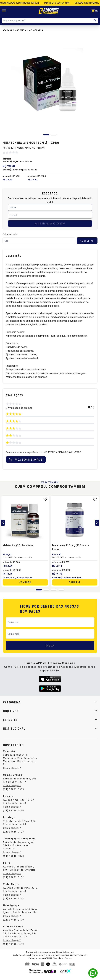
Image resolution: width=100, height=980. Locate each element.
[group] (50, 83)
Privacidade (58, 958)
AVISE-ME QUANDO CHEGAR (50, 223)
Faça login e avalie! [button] (26, 459)
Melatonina (36, 30)
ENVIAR (50, 645)
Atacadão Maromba (14, 30)
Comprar (25, 582)
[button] (46, 135)
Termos (68, 958)
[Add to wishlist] (45, 499)
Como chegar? (12, 768)
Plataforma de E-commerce (35, 971)
